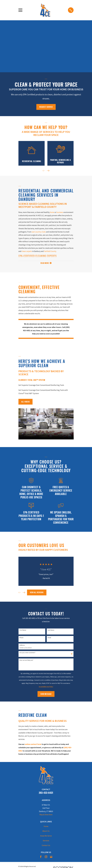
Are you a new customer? (27, 653)
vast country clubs (39, 232)
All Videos (25, 402)
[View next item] (48, 171)
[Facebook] (41, 857)
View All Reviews (37, 593)
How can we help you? (26, 661)
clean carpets (27, 251)
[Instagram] (46, 857)
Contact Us (46, 846)
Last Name (51, 631)
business (60, 212)
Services (46, 841)
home (52, 212)
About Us (46, 832)
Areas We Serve (46, 836)
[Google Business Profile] (51, 857)
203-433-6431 (46, 793)
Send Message (46, 694)
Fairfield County (50, 251)
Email (49, 638)
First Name (23, 631)
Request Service (46, 107)
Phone (21, 638)
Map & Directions (46, 815)
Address (22, 646)
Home (46, 827)
